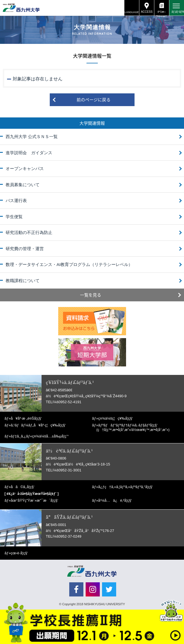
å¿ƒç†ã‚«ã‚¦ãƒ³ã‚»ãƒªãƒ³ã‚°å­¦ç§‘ (125, 487)
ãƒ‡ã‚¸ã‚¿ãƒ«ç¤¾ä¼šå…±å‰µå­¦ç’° (40, 436)
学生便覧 (14, 217)
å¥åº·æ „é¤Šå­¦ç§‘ (26, 418)
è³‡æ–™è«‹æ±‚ (162, 13)
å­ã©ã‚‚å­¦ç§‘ (23, 487)
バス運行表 (16, 200)
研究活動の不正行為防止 (29, 232)
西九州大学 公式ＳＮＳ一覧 (32, 137)
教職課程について (23, 281)
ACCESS (147, 12)
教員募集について (23, 185)
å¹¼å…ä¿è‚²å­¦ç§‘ (115, 500)
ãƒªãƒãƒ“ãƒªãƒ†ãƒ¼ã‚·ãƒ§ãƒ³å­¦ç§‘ (133, 427)
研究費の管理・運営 (25, 249)
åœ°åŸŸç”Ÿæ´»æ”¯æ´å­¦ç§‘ (34, 500)
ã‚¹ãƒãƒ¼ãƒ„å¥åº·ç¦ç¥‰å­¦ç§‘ (38, 425)
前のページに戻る (94, 100)
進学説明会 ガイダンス (29, 153)
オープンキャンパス (25, 168)
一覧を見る (91, 295)
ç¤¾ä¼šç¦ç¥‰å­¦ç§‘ (115, 418)
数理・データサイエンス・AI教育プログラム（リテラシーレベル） (69, 264)
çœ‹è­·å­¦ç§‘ (19, 553)
